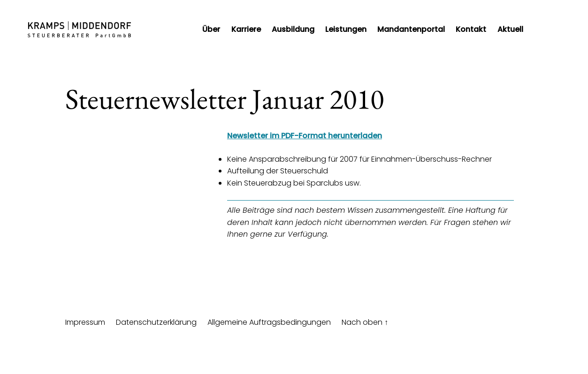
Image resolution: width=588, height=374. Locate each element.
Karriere (246, 29)
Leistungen (346, 29)
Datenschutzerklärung (156, 322)
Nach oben (365, 322)
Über (211, 29)
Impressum (85, 322)
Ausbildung (293, 29)
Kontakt (471, 29)
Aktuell (510, 29)
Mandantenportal (411, 29)
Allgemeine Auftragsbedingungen (269, 322)
